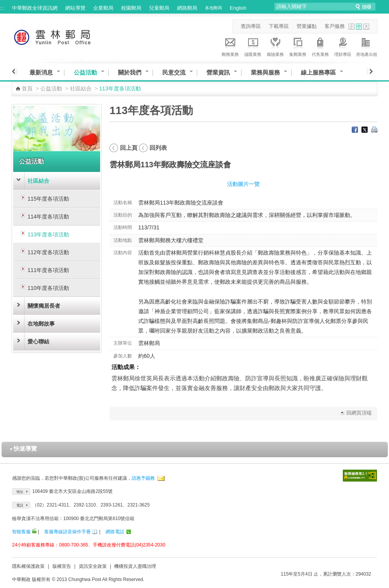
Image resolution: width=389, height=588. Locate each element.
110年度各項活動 (48, 288)
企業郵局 (103, 8)
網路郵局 (187, 8)
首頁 (27, 88)
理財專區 (343, 46)
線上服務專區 (318, 72)
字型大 (366, 27)
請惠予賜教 (143, 478)
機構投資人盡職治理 (135, 566)
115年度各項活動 (48, 199)
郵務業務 (230, 46)
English (238, 8)
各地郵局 (214, 8)
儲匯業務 (253, 46)
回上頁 (129, 148)
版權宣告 (62, 566)
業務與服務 (265, 72)
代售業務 (320, 46)
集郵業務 (298, 46)
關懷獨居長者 (44, 306)
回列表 (158, 148)
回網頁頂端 (359, 413)
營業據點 (307, 26)
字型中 (359, 27)
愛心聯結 (38, 342)
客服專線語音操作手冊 (68, 532)
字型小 (352, 27)
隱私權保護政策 (28, 566)
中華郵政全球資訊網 (35, 8)
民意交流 (174, 72)
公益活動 (85, 72)
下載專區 (279, 26)
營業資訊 (218, 72)
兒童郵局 (159, 8)
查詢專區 (251, 26)
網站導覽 (75, 8)
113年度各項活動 (48, 234)
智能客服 (21, 532)
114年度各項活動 (48, 217)
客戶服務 (335, 26)
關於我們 (130, 72)
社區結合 (81, 88)
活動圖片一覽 (243, 184)
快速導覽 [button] (23, 448)
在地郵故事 (41, 324)
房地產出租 (367, 46)
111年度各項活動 (48, 270)
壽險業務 (275, 46)
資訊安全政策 (93, 566)
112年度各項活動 (48, 252)
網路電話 (115, 532)
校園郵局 (131, 8)
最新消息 (41, 72)
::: (2, 8)
